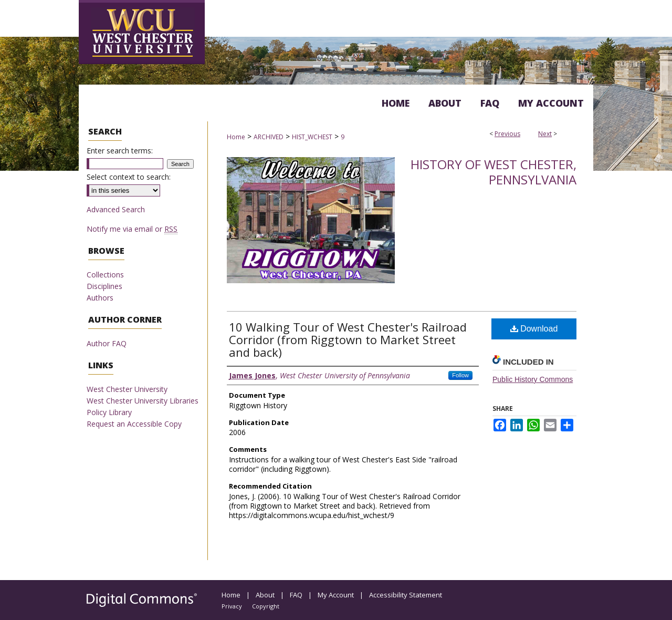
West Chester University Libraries (143, 401)
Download (534, 329)
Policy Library (109, 412)
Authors (100, 298)
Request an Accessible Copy (134, 424)
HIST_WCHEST (312, 137)
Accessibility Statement (406, 595)
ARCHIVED (269, 137)
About (265, 595)
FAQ (296, 595)
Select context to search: (129, 177)
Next (545, 134)
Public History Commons (533, 379)
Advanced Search (116, 209)
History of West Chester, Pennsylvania (493, 172)
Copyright (266, 606)
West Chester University (127, 389)
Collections (105, 275)
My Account (336, 595)
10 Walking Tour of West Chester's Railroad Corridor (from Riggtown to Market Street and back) (348, 339)
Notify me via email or (132, 229)
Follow (460, 375)
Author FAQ (107, 343)
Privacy (232, 606)
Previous (507, 134)
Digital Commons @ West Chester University (374, 23)
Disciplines (104, 286)
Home (236, 137)
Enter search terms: (120, 151)
